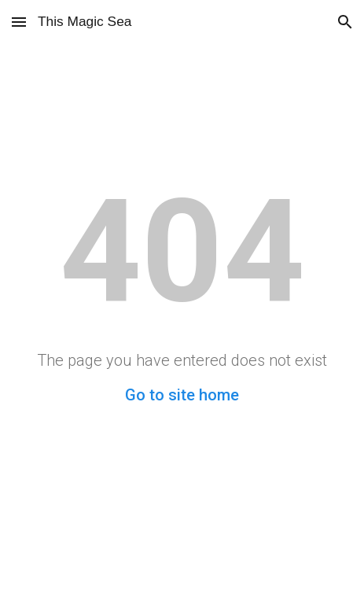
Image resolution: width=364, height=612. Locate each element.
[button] (19, 22)
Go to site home (182, 395)
